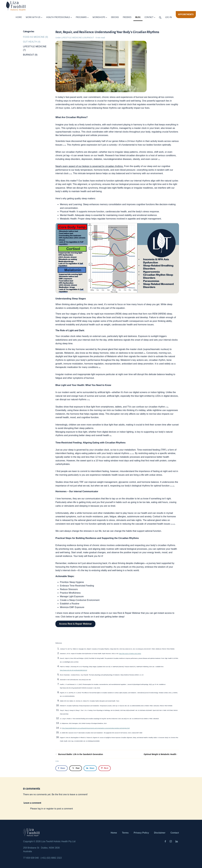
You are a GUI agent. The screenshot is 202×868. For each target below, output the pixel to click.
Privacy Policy (141, 833)
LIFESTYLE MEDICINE (72, 38)
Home (114, 833)
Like (57, 761)
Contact (175, 833)
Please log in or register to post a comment (51, 809)
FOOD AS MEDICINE (35, 37)
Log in (169, 17)
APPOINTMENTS (186, 14)
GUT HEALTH (32, 42)
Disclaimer (160, 833)
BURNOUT (89, 38)
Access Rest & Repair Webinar (75, 624)
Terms (125, 833)
